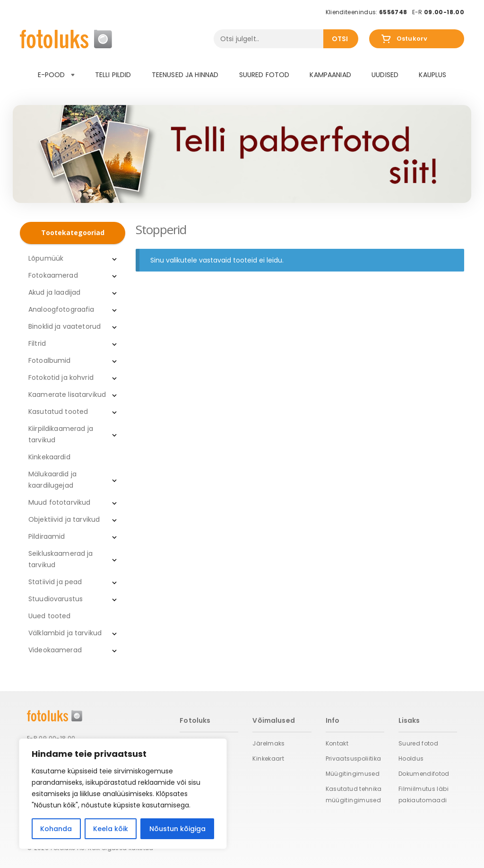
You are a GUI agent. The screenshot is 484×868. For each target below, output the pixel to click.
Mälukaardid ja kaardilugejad (52, 480)
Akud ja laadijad (54, 292)
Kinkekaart (268, 758)
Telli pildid (113, 75)
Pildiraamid (47, 536)
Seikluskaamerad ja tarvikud (61, 559)
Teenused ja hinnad (185, 75)
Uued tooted (50, 616)
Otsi (340, 39)
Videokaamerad (55, 650)
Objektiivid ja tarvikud (64, 519)
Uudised (385, 75)
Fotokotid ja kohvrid (61, 377)
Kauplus (432, 75)
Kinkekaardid (49, 457)
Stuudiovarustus (56, 599)
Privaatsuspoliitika (354, 758)
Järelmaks (268, 743)
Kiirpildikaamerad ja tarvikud (61, 434)
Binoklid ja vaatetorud (65, 326)
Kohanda (56, 829)
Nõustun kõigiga (177, 829)
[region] (123, 794)
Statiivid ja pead (55, 582)
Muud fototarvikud (59, 502)
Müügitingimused (353, 774)
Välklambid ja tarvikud (65, 633)
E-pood (56, 75)
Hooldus (411, 758)
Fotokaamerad (53, 275)
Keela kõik (111, 829)
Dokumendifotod (424, 774)
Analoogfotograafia (61, 309)
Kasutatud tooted (58, 412)
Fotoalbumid (50, 360)
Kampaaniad (330, 75)
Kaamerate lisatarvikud (67, 395)
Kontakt (337, 743)
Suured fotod (264, 75)
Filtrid (37, 343)
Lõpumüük (46, 258)
